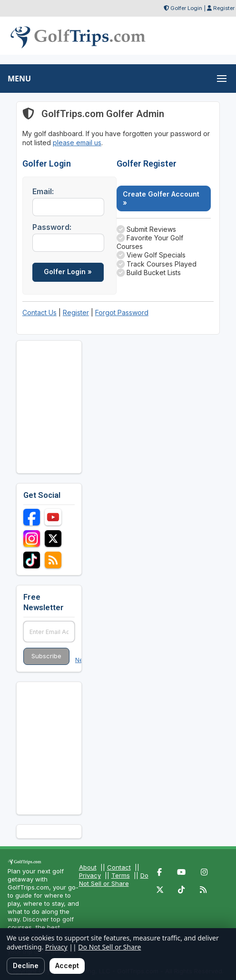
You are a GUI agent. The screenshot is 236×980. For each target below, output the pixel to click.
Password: (52, 227)
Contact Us (39, 312)
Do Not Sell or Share (114, 879)
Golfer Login (186, 8)
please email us (77, 143)
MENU (19, 79)
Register (224, 8)
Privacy (90, 875)
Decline (26, 965)
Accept (67, 965)
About (88, 867)
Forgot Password (122, 312)
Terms (121, 875)
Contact (119, 867)
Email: (43, 191)
